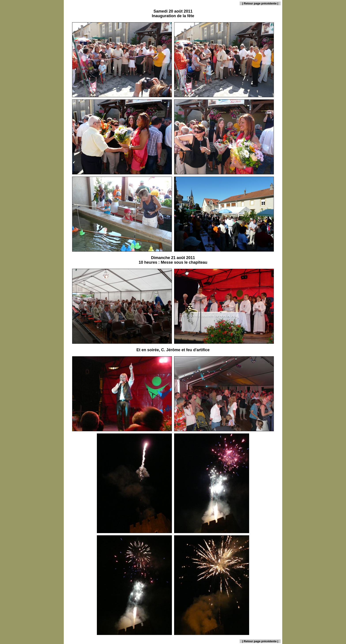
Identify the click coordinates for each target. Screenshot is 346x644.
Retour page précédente (260, 3)
